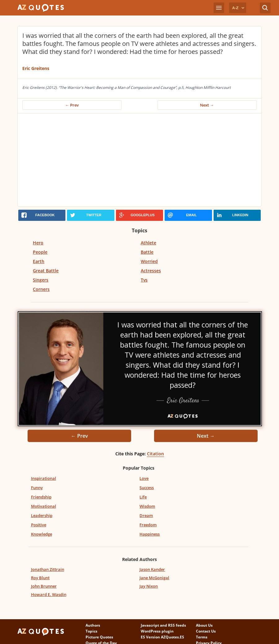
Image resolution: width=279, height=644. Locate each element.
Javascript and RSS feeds (163, 625)
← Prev (72, 105)
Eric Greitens (36, 68)
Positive (39, 525)
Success (147, 488)
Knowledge (42, 534)
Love (144, 478)
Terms (202, 637)
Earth (39, 261)
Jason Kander (152, 569)
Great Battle (46, 271)
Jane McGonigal (154, 578)
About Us (204, 625)
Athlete (148, 243)
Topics (91, 631)
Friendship (41, 497)
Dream (146, 515)
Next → (207, 105)
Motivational (44, 506)
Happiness (150, 534)
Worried (149, 261)
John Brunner (44, 586)
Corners (41, 289)
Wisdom (147, 506)
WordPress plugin (157, 631)
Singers (41, 280)
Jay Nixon (149, 586)
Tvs (144, 280)
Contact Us (206, 631)
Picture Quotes (99, 637)
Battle (147, 252)
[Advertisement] (139, 160)
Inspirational (44, 478)
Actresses (151, 271)
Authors (93, 625)
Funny (37, 488)
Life (143, 497)
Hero (38, 243)
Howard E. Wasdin (49, 594)
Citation (155, 454)
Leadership (42, 515)
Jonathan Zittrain (48, 569)
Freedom (148, 525)
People (40, 252)
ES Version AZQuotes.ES (162, 637)
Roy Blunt (40, 578)
